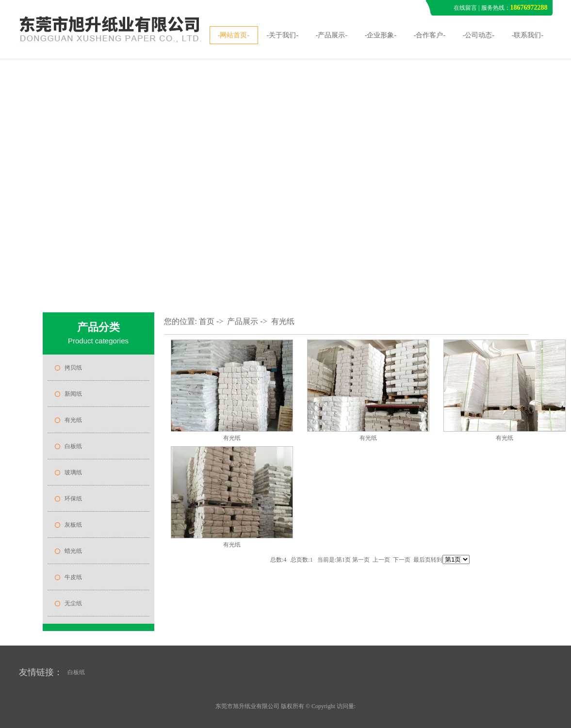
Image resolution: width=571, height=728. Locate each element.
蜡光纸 (73, 551)
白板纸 (73, 446)
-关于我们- (283, 35)
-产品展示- (332, 35)
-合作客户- (430, 35)
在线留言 (465, 8)
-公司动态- (479, 35)
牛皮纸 (73, 577)
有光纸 (73, 420)
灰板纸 (73, 525)
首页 (207, 321)
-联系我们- (528, 35)
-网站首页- (234, 35)
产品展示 (243, 321)
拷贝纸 (73, 368)
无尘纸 (73, 603)
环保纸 (73, 499)
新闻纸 (73, 394)
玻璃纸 (73, 472)
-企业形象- (381, 35)
